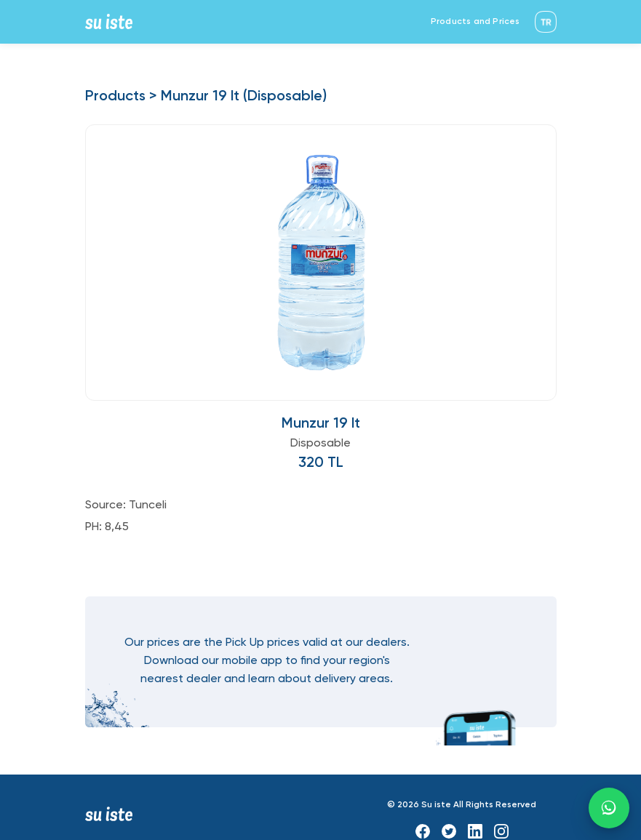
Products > (121, 97)
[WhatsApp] (609, 808)
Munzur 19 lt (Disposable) (244, 97)
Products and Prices (475, 22)
